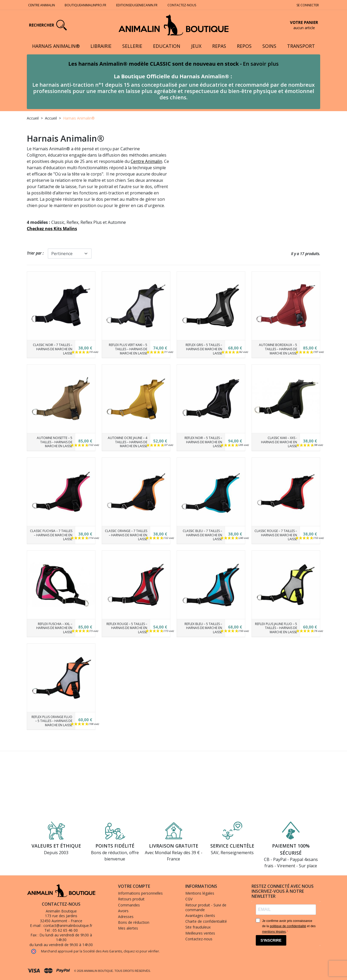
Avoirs (123, 911)
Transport (301, 46)
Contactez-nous (182, 5)
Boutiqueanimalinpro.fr (85, 5)
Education (167, 46)
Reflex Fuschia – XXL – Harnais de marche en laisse (54, 628)
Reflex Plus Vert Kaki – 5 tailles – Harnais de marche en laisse (128, 349)
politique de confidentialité (288, 926)
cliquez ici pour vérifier (141, 951)
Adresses (126, 917)
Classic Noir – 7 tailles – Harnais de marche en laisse (53, 349)
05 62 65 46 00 (65, 930)
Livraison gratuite (174, 846)
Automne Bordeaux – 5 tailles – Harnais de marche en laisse (278, 349)
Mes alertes (128, 928)
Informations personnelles (140, 893)
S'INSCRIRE (271, 940)
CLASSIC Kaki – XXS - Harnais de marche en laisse (279, 442)
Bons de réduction (134, 922)
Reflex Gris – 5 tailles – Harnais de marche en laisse (204, 349)
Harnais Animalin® (56, 46)
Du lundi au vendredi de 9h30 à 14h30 (66, 937)
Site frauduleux (198, 927)
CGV (189, 899)
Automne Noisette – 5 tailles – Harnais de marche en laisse (55, 442)
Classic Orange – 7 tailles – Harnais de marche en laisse (126, 535)
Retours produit (131, 899)
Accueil (33, 118)
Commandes (129, 905)
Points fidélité (115, 846)
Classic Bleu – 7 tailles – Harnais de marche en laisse (202, 535)
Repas (219, 46)
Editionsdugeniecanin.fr (137, 5)
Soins (269, 46)
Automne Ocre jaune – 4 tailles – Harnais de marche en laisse (127, 442)
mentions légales (274, 932)
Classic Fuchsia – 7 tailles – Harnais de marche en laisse (51, 535)
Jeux (196, 46)
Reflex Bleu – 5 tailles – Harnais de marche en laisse (203, 628)
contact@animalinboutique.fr (68, 925)
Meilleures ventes (200, 933)
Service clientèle (232, 846)
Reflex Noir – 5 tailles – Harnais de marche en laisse (203, 442)
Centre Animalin (42, 5)
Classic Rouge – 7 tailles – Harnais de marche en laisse (276, 535)
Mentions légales (200, 893)
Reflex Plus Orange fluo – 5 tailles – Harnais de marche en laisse (52, 721)
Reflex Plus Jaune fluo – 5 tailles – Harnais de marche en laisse (276, 628)
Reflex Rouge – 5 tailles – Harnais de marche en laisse (127, 628)
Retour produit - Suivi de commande (206, 907)
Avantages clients (200, 915)
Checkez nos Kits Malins (52, 229)
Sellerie (132, 46)
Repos (244, 46)
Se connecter (308, 5)
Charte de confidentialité (206, 921)
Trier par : (35, 253)
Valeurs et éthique (56, 846)
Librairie (101, 46)
